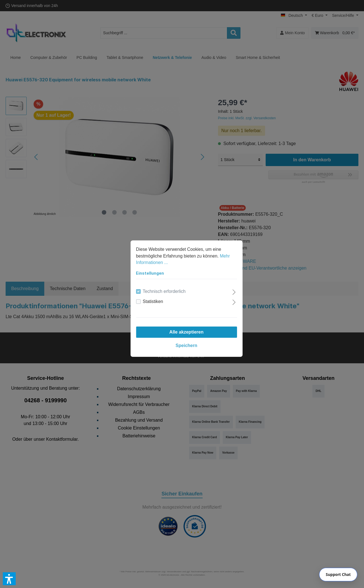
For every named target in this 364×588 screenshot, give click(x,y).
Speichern (182, 341)
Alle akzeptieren (182, 328)
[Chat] (338, 575)
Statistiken (149, 297)
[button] (9, 579)
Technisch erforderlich (160, 287)
